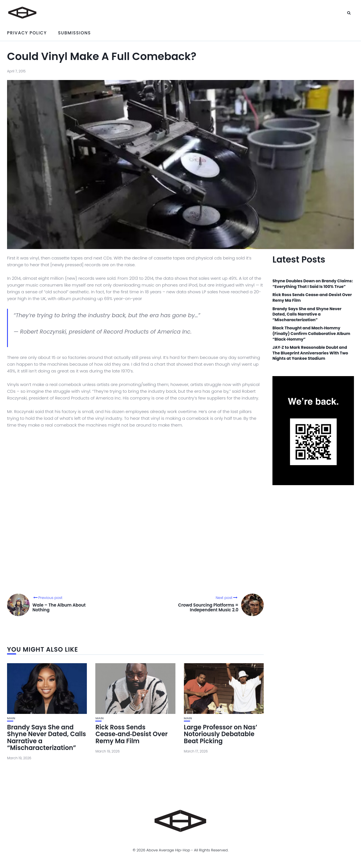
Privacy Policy (27, 33)
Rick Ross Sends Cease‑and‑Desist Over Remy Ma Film (131, 734)
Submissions (74, 33)
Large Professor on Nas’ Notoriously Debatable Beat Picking (221, 734)
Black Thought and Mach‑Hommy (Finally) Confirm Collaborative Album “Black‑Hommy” (311, 334)
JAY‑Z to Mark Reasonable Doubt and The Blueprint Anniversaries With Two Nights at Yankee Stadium (310, 353)
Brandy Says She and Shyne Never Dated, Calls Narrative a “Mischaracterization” (47, 738)
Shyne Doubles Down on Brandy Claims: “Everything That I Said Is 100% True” (313, 284)
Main (11, 718)
